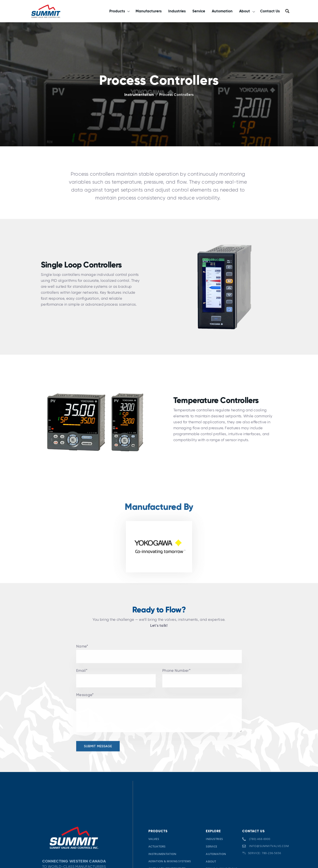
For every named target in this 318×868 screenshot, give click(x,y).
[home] (46, 11)
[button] (119, 11)
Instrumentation (139, 95)
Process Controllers (177, 95)
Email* (82, 675)
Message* (85, 699)
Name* (82, 651)
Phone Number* (176, 675)
